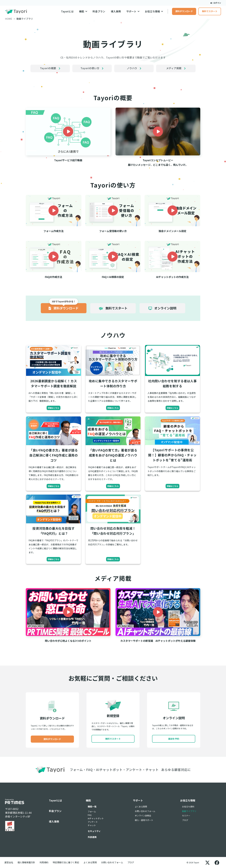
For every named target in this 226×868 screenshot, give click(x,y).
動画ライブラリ (189, 811)
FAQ (90, 815)
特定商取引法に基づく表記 (66, 862)
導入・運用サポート (144, 820)
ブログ (185, 820)
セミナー (186, 816)
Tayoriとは (67, 11)
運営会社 (9, 862)
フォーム (92, 811)
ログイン (216, 3)
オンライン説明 (162, 308)
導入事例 (116, 11)
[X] (207, 862)
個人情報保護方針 (26, 862)
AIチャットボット (96, 818)
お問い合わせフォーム (145, 811)
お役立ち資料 (188, 807)
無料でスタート (210, 11)
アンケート (93, 822)
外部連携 (92, 837)
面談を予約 (174, 739)
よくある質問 (141, 807)
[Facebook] (217, 862)
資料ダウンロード (184, 11)
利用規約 (44, 862)
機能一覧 (92, 806)
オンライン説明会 (143, 816)
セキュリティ (94, 831)
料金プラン (99, 11)
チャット (92, 825)
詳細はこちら (54, 408)
